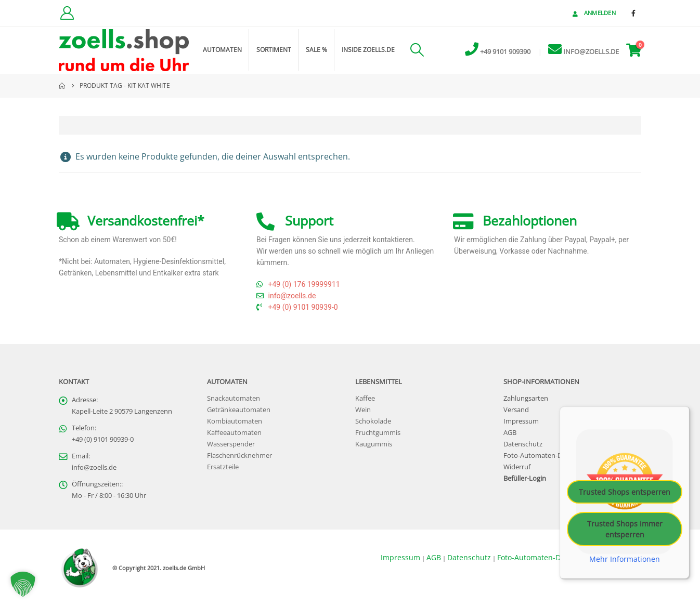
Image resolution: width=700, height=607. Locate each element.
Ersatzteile (223, 467)
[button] (417, 50)
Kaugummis (374, 444)
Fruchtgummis (378, 433)
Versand (516, 410)
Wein (363, 410)
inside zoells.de (368, 50)
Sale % (316, 50)
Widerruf (517, 467)
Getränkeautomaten (239, 410)
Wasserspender (231, 444)
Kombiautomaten (235, 421)
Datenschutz (523, 444)
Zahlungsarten (526, 398)
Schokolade (373, 421)
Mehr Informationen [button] (625, 559)
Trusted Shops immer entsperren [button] (625, 529)
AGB (510, 433)
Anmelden (593, 13)
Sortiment (274, 50)
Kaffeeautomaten (234, 433)
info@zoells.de (94, 467)
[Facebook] (633, 13)
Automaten (222, 50)
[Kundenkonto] (67, 13)
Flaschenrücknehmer (239, 456)
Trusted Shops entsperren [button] (625, 492)
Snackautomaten (234, 398)
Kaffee (365, 398)
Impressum (521, 421)
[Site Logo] (124, 50)
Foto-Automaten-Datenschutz (550, 456)
